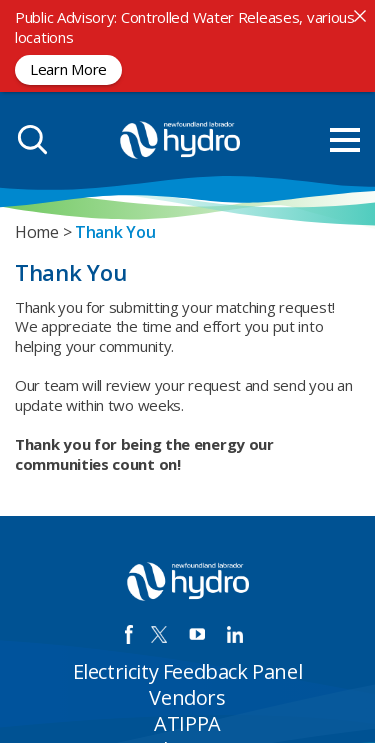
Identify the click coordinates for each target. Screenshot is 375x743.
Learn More (68, 69)
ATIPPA (187, 723)
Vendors (187, 697)
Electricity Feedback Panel (188, 671)
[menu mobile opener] (345, 140)
